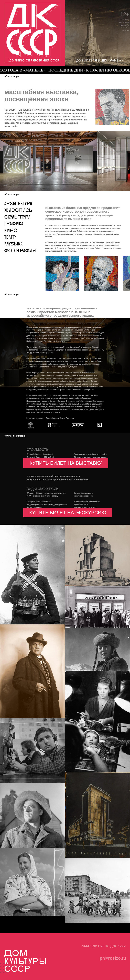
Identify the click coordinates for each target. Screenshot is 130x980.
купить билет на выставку (66, 463)
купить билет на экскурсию (68, 513)
